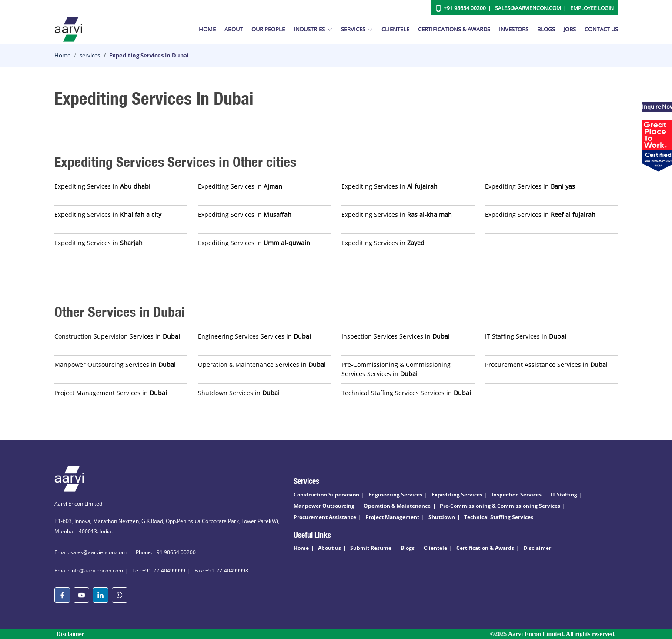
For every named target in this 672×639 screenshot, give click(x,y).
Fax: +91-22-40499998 (221, 571)
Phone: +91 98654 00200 (166, 552)
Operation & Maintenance (397, 506)
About (234, 29)
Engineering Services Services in (254, 336)
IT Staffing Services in (526, 336)
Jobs (570, 29)
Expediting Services (457, 494)
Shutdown (442, 517)
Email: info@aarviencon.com (89, 571)
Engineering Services (395, 494)
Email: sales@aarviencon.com (90, 552)
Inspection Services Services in (396, 336)
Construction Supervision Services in (117, 336)
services (90, 55)
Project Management (392, 517)
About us (329, 548)
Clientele (395, 29)
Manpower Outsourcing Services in (115, 364)
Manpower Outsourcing (324, 506)
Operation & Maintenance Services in (262, 364)
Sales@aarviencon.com (528, 8)
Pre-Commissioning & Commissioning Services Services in (396, 369)
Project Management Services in (111, 393)
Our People (268, 29)
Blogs (546, 29)
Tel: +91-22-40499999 (159, 571)
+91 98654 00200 (465, 8)
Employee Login (592, 8)
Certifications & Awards (454, 29)
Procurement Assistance (325, 517)
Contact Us (601, 29)
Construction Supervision (326, 494)
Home (207, 29)
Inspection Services (517, 494)
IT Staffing (564, 494)
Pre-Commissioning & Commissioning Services (500, 506)
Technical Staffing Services (499, 517)
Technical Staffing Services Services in (406, 393)
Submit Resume (371, 548)
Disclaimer (537, 548)
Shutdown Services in (239, 393)
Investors (514, 29)
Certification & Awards (485, 548)
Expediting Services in (102, 186)
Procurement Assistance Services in (546, 364)
